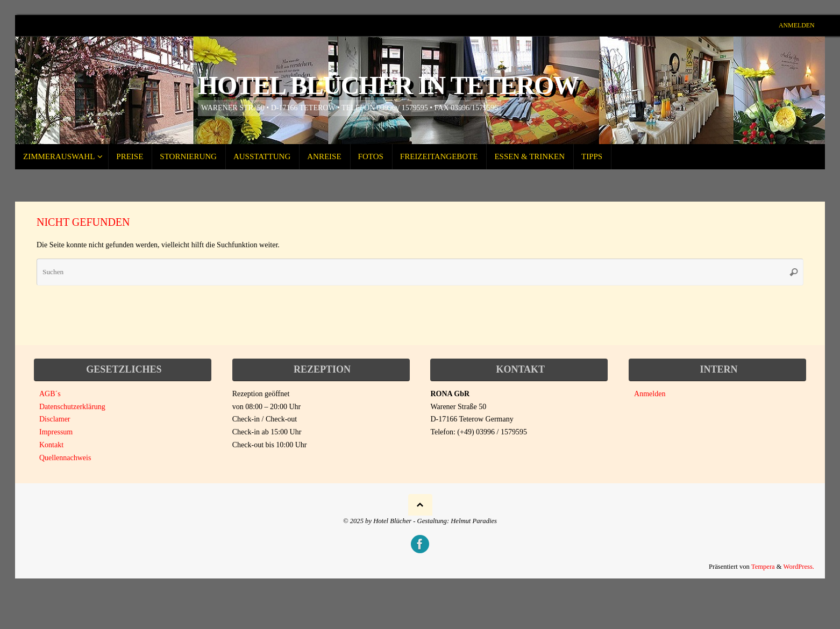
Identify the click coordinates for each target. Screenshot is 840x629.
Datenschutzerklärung (72, 407)
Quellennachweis (65, 458)
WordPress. (799, 567)
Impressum (56, 432)
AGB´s (50, 394)
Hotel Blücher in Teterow (388, 85)
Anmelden (797, 25)
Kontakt (51, 445)
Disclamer (55, 419)
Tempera (763, 567)
